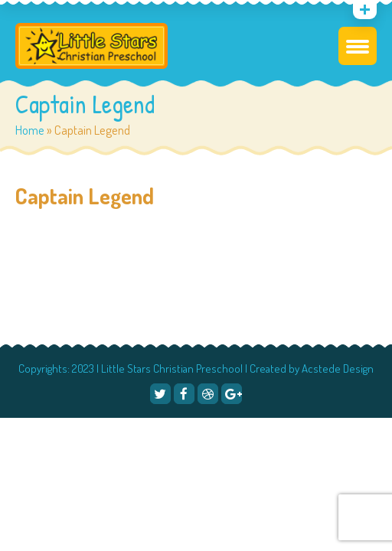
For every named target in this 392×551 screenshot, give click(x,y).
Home (30, 130)
